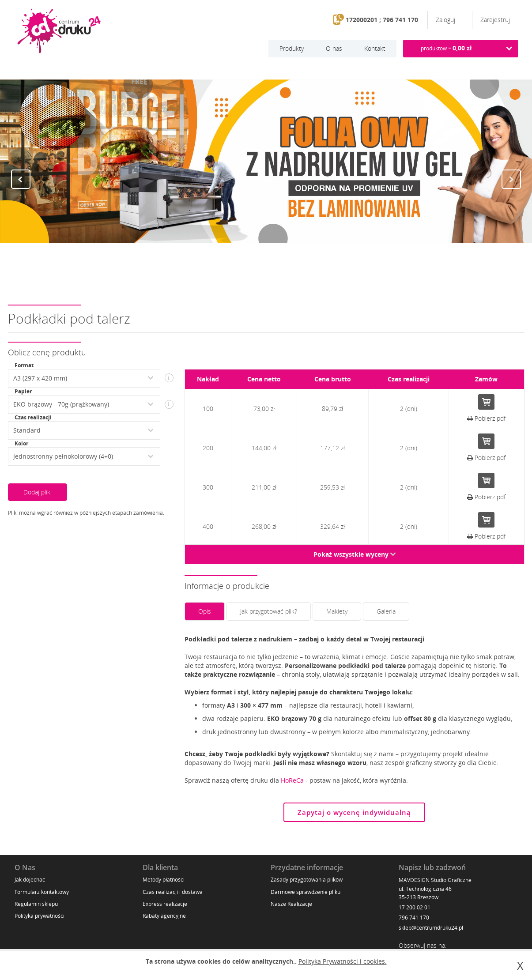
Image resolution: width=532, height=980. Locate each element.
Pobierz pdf (486, 418)
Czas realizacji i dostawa (173, 892)
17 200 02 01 (415, 907)
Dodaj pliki (38, 492)
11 (306, 269)
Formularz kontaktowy (42, 892)
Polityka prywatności (40, 916)
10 (297, 269)
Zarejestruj (495, 20)
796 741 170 (414, 918)
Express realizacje (165, 904)
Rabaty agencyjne (164, 916)
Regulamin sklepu (36, 904)
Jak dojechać (30, 880)
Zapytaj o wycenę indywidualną (354, 812)
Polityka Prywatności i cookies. (343, 961)
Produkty (292, 48)
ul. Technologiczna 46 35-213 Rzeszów (425, 893)
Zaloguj (446, 20)
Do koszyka (486, 402)
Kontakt (375, 48)
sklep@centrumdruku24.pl (431, 928)
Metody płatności (164, 880)
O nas (334, 48)
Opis (205, 611)
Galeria (386, 611)
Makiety (337, 611)
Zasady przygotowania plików (307, 880)
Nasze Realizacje (291, 904)
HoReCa (292, 780)
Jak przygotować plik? (269, 611)
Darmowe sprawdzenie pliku (306, 892)
